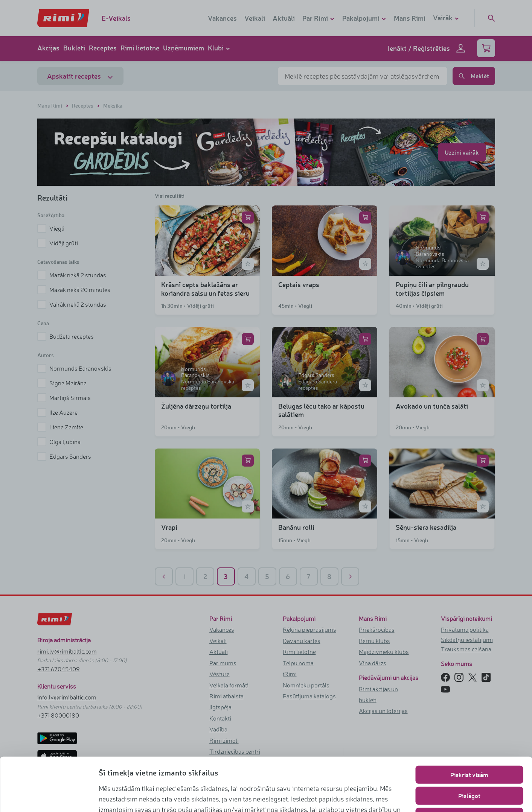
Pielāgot (469, 746)
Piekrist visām (469, 725)
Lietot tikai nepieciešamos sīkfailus (469, 767)
